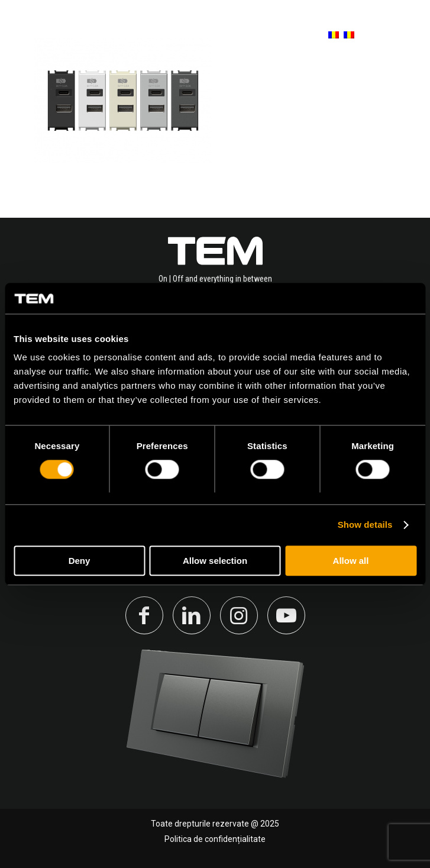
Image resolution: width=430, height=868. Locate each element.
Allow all (351, 561)
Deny (80, 561)
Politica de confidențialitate (215, 839)
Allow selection (215, 561)
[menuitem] (328, 36)
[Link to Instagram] (239, 615)
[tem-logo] (80, 36)
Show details (365, 525)
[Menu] (402, 35)
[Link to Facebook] (144, 615)
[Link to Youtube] (286, 615)
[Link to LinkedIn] (192, 615)
